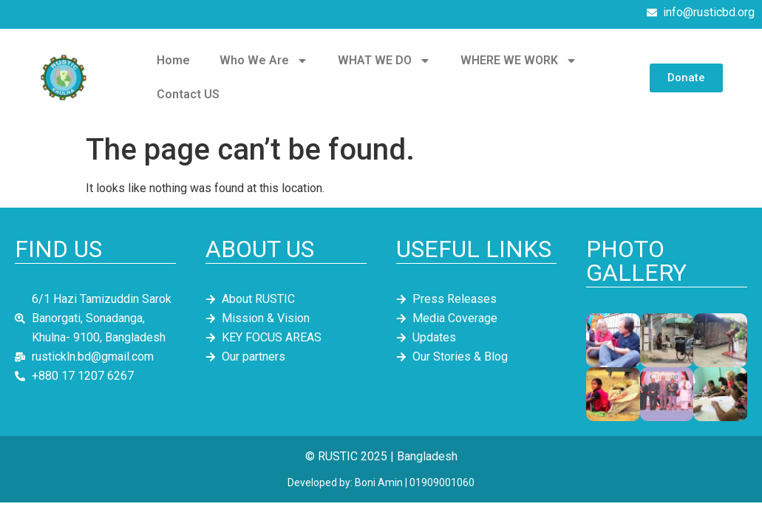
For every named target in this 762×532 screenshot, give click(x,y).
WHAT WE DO (384, 61)
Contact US (188, 94)
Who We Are (264, 61)
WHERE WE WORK (519, 61)
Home (173, 60)
